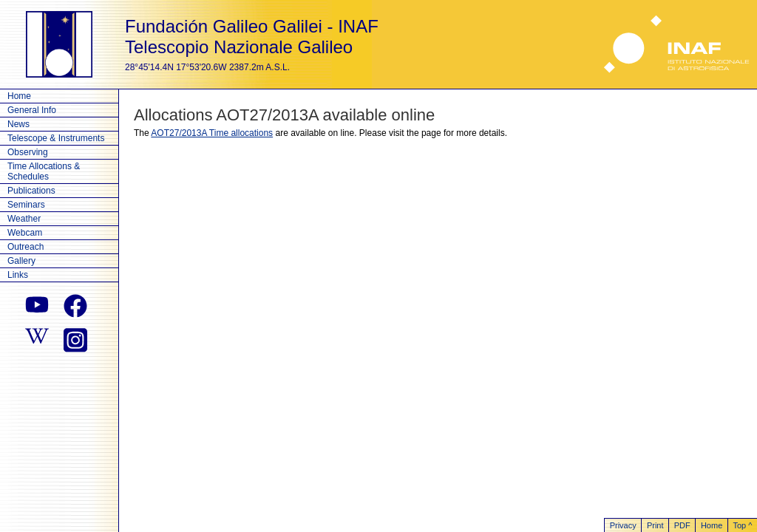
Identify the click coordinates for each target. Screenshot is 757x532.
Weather (24, 219)
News (18, 124)
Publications (31, 191)
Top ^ (742, 525)
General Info (32, 110)
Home (19, 96)
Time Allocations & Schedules (44, 171)
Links (18, 275)
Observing (28, 152)
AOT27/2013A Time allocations (212, 133)
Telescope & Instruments (56, 138)
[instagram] (75, 338)
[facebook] (75, 306)
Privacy (623, 525)
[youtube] (37, 306)
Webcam (25, 233)
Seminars (26, 205)
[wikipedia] (37, 338)
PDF (682, 525)
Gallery (21, 261)
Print (655, 525)
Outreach (26, 247)
